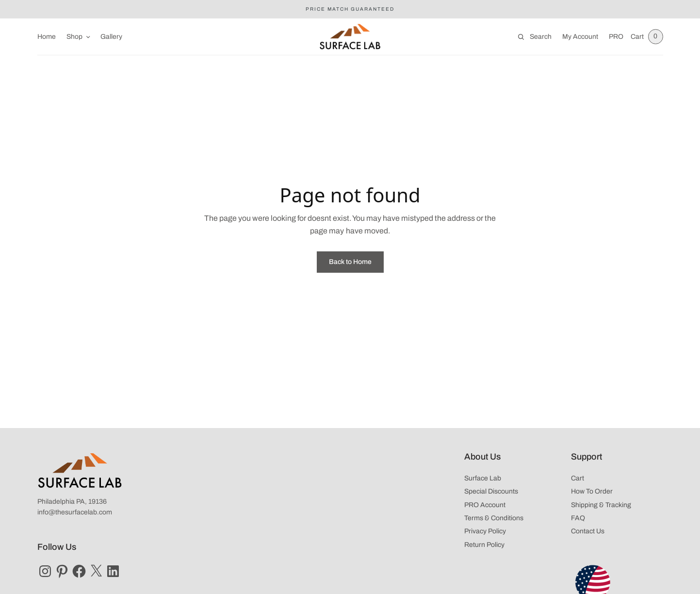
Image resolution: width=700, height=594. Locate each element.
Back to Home (350, 262)
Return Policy (484, 545)
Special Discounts (491, 491)
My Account (579, 37)
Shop (74, 37)
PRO (615, 37)
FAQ (578, 518)
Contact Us (588, 531)
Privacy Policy (485, 531)
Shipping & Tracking (601, 505)
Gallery (111, 37)
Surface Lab (483, 478)
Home (47, 37)
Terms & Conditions (494, 518)
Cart (578, 478)
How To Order (592, 491)
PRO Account (485, 505)
